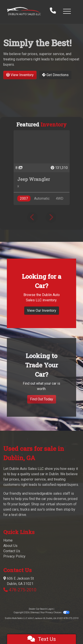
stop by (69, 509)
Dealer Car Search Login (41, 609)
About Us (10, 546)
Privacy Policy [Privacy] (14, 556)
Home (8, 540)
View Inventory (20, 75)
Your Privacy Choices (55, 612)
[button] (67, 11)
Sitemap (35, 612)
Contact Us (12, 551)
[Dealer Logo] (24, 11)
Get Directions (55, 75)
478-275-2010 (23, 590)
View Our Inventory (42, 328)
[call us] (53, 11)
